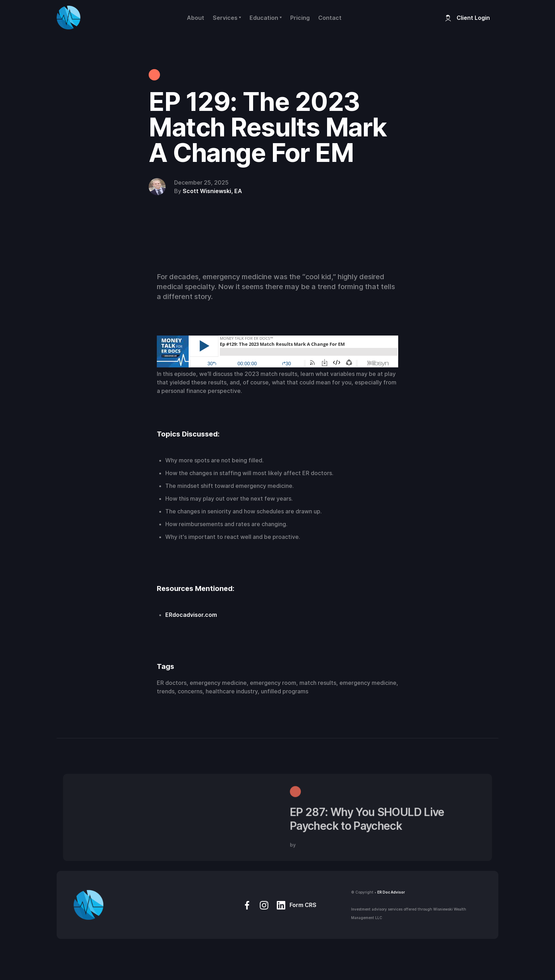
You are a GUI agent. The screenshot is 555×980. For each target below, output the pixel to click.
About (196, 18)
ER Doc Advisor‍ (391, 892)
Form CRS (303, 905)
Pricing (300, 18)
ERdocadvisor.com (191, 615)
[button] (227, 18)
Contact (330, 18)
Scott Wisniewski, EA (212, 191)
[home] (68, 18)
